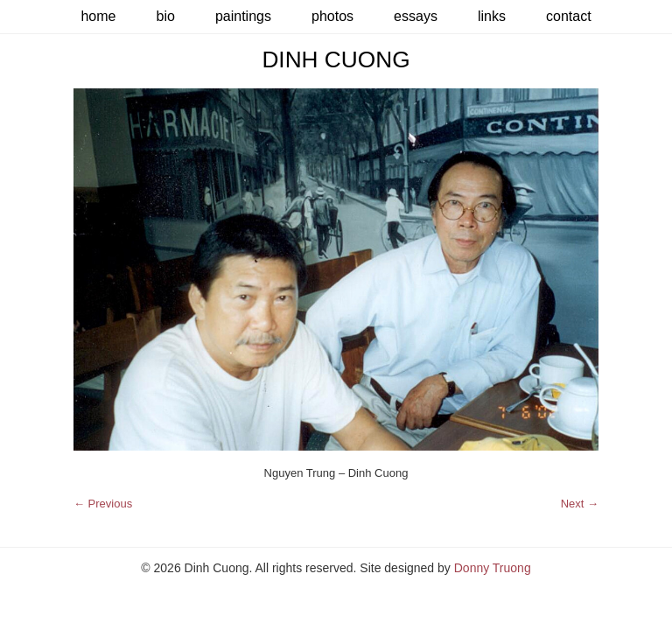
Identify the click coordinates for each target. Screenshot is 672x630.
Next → (580, 504)
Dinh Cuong (336, 59)
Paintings (243, 16)
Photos (332, 16)
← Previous (103, 504)
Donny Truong (493, 568)
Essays (416, 16)
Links (492, 16)
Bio (165, 16)
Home (98, 16)
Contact (569, 16)
